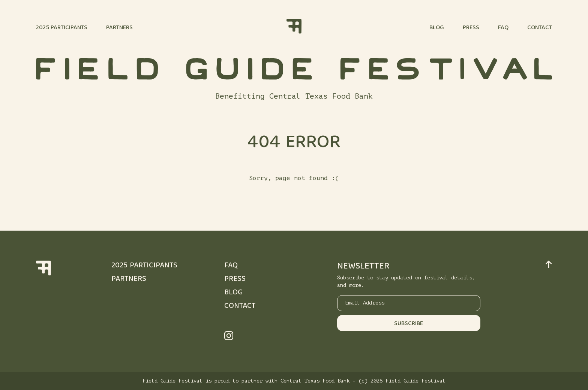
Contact (540, 28)
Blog (437, 28)
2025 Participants (62, 28)
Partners (119, 28)
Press (471, 28)
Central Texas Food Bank (315, 381)
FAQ (503, 28)
